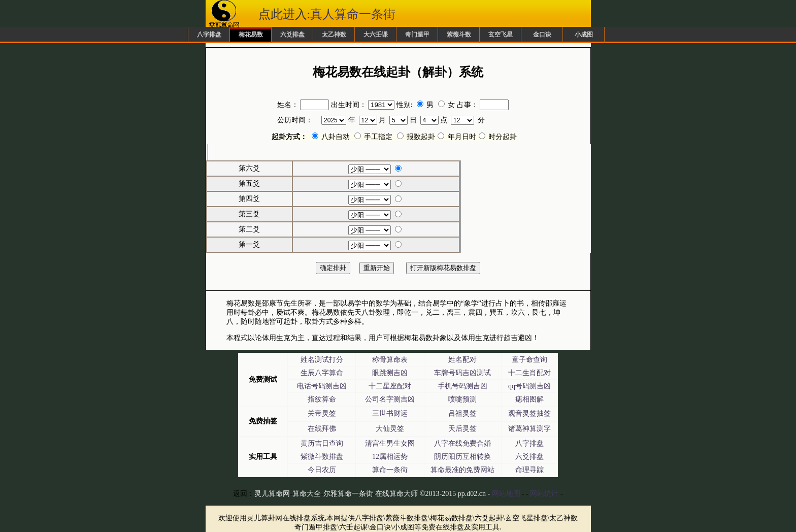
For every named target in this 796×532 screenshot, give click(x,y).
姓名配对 (462, 360)
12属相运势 (390, 457)
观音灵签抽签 (529, 413)
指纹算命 (322, 399)
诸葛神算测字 (529, 429)
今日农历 (322, 470)
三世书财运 (390, 413)
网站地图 (506, 494)
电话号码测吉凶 (322, 386)
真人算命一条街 (353, 14)
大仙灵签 (390, 429)
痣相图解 (529, 399)
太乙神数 (334, 35)
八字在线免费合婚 (462, 443)
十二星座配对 (390, 386)
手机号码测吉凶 (462, 386)
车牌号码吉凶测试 (462, 373)
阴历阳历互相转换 (462, 457)
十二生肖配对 (529, 373)
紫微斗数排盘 (322, 457)
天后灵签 (462, 429)
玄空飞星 (501, 35)
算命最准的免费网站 (462, 470)
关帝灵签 (322, 413)
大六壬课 (376, 35)
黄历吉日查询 (322, 443)
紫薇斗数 (459, 35)
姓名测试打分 (322, 360)
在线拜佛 (322, 429)
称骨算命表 (390, 360)
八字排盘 (209, 35)
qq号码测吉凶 (529, 386)
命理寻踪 (529, 470)
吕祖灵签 (462, 413)
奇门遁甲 (417, 35)
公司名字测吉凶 (390, 399)
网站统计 (544, 494)
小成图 (584, 35)
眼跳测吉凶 (390, 373)
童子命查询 (529, 360)
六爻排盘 (292, 35)
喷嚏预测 (462, 399)
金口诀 (542, 35)
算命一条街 (390, 470)
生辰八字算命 (322, 373)
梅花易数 (251, 35)
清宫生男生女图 (390, 443)
